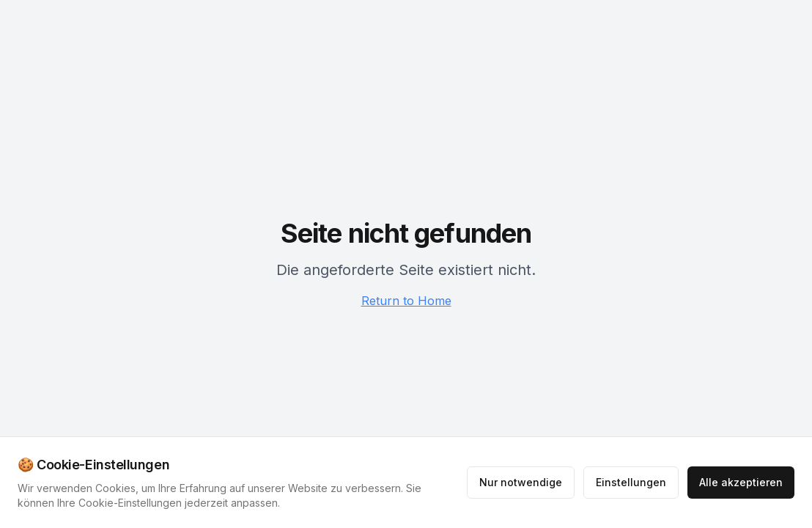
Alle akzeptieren (741, 482)
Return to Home (406, 301)
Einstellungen (631, 482)
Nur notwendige (521, 482)
